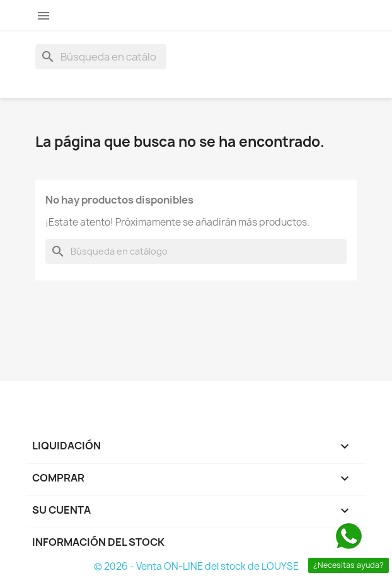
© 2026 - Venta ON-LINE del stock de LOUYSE (196, 566)
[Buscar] (101, 57)
